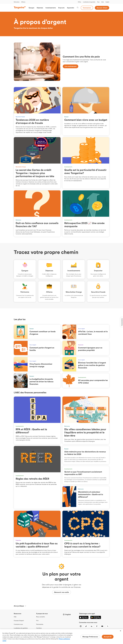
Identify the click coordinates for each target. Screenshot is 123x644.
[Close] (120, 631)
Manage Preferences (90, 637)
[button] (31, 8)
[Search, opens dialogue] (78, 8)
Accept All (108, 637)
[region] (61, 637)
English (107, 2)
